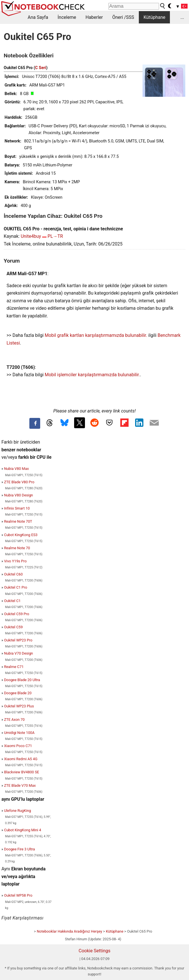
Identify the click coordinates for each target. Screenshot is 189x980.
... (182, 17)
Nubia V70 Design (18, 653)
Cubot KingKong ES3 (21, 535)
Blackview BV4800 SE (22, 772)
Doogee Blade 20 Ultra (22, 680)
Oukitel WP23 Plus (19, 706)
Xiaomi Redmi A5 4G (21, 759)
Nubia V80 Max (16, 469)
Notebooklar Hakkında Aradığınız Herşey (69, 931)
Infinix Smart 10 (17, 508)
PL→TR (55, 236)
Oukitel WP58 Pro (18, 895)
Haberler (94, 17)
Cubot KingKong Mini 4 (23, 830)
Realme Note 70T (18, 521)
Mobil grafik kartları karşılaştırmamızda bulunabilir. (96, 335)
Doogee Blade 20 (18, 693)
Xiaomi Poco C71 (18, 746)
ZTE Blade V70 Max (20, 785)
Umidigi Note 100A (19, 733)
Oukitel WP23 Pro (18, 640)
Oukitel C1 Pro (16, 587)
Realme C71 (14, 667)
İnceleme (67, 17)
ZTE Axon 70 (14, 720)
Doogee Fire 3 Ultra (19, 849)
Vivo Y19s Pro (15, 561)
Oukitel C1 (12, 601)
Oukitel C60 (13, 574)
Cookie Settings (95, 951)
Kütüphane (154, 17)
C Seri (41, 68)
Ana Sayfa (38, 17)
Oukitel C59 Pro (17, 614)
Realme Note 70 (17, 548)
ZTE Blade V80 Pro (19, 482)
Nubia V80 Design (18, 495)
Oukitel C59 (13, 627)
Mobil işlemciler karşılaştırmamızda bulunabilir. (92, 375)
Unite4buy (31, 236)
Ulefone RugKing (18, 811)
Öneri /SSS (123, 17)
